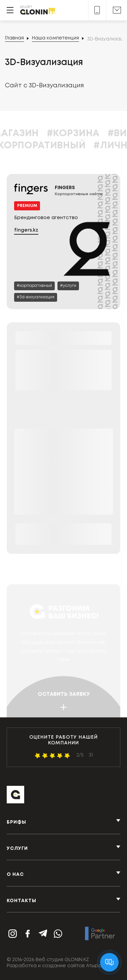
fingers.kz (26, 230)
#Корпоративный (56, 146)
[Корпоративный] (34, 286)
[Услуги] (68, 286)
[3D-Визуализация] (36, 297)
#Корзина (90, 134)
